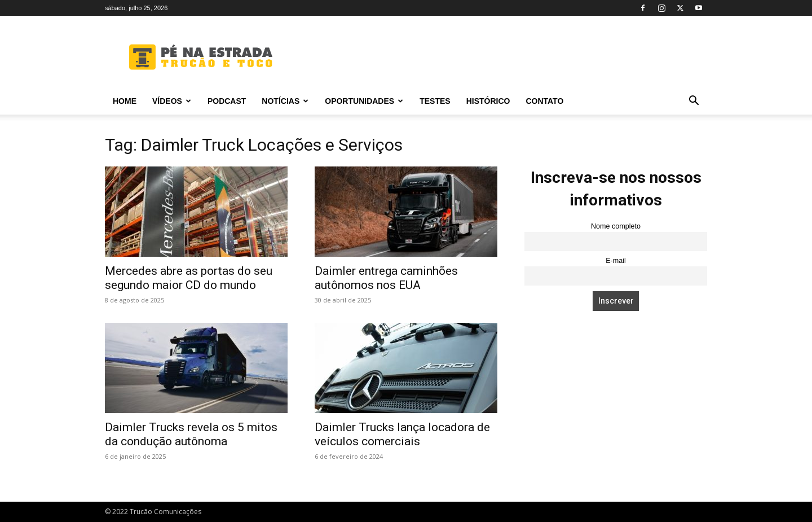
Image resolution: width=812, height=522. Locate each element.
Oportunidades (364, 101)
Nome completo (616, 226)
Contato (544, 101)
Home (125, 101)
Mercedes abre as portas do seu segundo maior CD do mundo (189, 278)
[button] (694, 102)
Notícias (285, 101)
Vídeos (172, 101)
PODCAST (227, 101)
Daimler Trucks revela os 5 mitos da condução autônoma (191, 434)
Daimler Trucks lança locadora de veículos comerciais (402, 434)
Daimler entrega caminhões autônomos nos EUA (386, 278)
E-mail (616, 261)
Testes (435, 101)
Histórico (488, 101)
